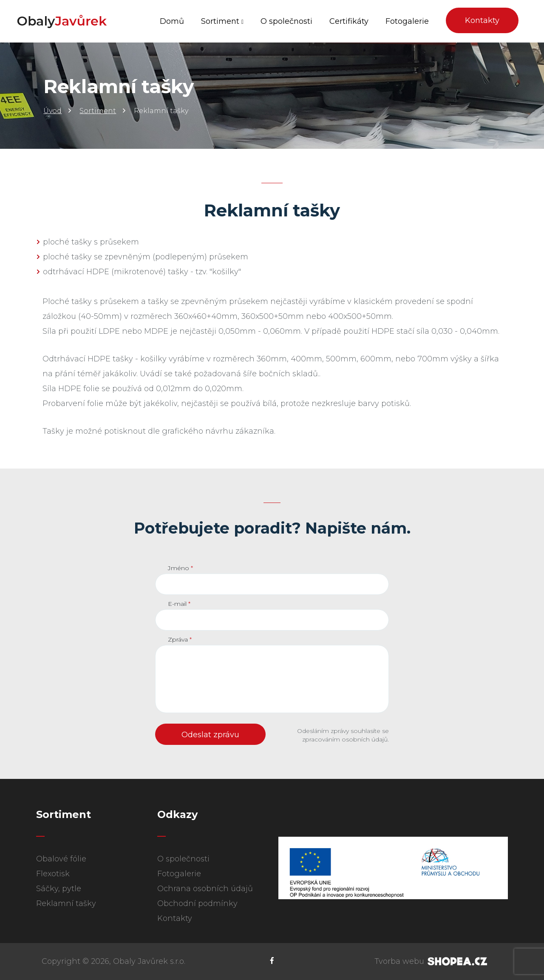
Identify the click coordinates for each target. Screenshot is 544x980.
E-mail (179, 604)
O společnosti (286, 21)
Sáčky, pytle (59, 889)
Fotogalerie (407, 21)
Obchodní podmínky (197, 903)
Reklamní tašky (66, 903)
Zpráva (180, 639)
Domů (172, 21)
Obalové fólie (61, 859)
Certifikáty (349, 21)
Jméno (180, 568)
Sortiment (222, 21)
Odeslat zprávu (210, 735)
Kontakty (482, 20)
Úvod (52, 111)
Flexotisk (53, 874)
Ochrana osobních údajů (205, 889)
